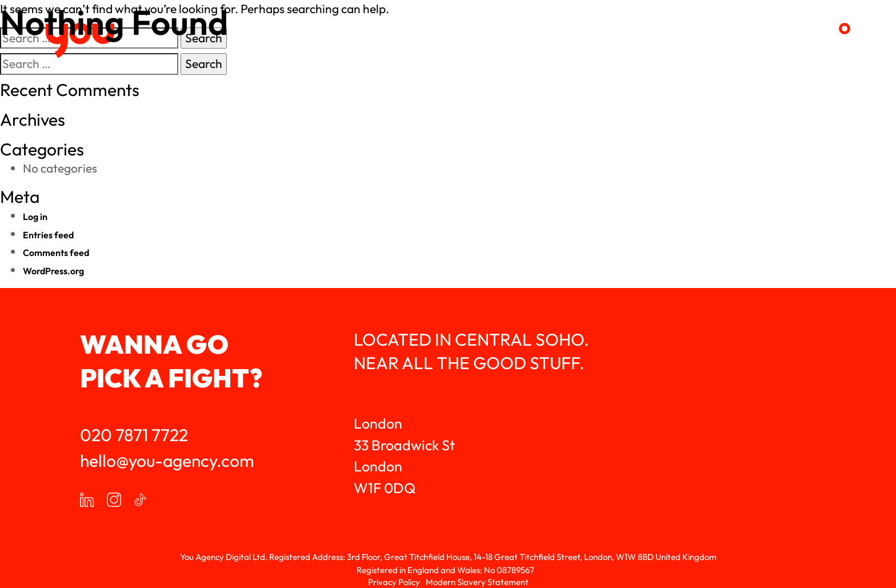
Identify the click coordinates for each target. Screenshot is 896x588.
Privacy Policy (394, 582)
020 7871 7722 (134, 435)
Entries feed (48, 235)
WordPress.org (53, 271)
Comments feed (56, 253)
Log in (35, 217)
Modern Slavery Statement (477, 582)
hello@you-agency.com (167, 461)
